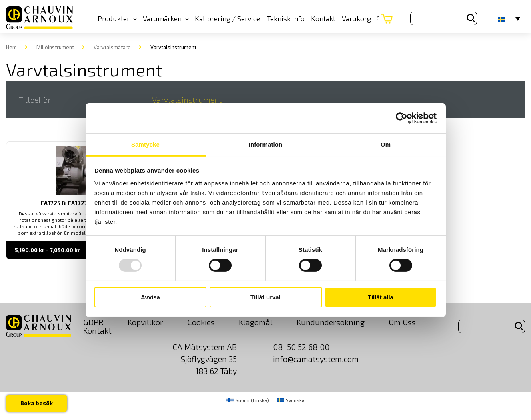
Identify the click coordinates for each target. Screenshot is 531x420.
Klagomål (256, 322)
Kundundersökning (331, 322)
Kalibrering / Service (227, 18)
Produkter (117, 18)
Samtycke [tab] (145, 144)
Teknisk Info (286, 18)
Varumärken (166, 18)
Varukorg (361, 18)
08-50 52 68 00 (301, 347)
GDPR (93, 322)
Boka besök (37, 403)
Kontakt (323, 18)
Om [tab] (386, 144)
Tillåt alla (381, 297)
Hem (11, 47)
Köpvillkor (145, 322)
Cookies (201, 322)
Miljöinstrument (55, 47)
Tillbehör (35, 100)
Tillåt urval (265, 297)
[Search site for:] (444, 18)
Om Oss (402, 322)
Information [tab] (266, 144)
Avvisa (150, 297)
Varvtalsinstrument (187, 100)
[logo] (39, 18)
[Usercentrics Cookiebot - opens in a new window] (402, 118)
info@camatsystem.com (316, 359)
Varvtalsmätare (112, 47)
